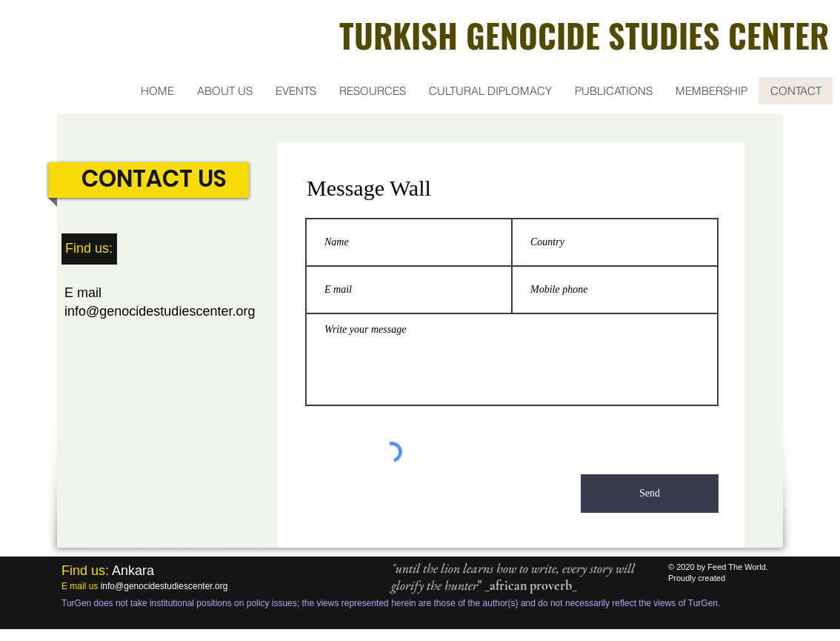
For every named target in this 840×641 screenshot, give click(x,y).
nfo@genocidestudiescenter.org (165, 586)
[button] (224, 91)
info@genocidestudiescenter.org (160, 311)
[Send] (650, 494)
